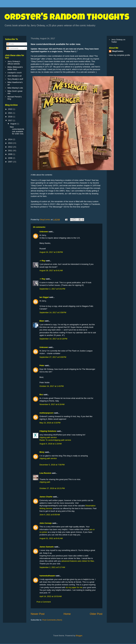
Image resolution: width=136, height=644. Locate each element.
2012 (10, 147)
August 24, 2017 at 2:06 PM (51, 252)
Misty (42, 452)
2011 (10, 151)
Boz (41, 395)
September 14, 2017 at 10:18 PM (53, 339)
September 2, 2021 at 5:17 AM (52, 567)
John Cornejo (46, 523)
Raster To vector (46, 440)
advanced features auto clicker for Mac (78, 561)
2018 (10, 117)
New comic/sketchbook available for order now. (17, 130)
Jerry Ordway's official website (14, 63)
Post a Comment (44, 602)
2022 (10, 109)
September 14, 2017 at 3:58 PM (53, 312)
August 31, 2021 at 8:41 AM (51, 538)
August (14, 124)
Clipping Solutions (48, 431)
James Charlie (46, 497)
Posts (10, 44)
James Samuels (47, 547)
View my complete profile (119, 55)
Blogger (79, 636)
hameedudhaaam (47, 576)
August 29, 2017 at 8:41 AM (51, 270)
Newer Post (38, 614)
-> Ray (42, 261)
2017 (10, 120)
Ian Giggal (44, 297)
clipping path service (48, 437)
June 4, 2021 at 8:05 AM (50, 515)
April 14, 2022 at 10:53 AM (51, 596)
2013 (10, 143)
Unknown (44, 232)
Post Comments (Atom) (52, 620)
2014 (10, 139)
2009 (10, 154)
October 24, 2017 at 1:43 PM (52, 386)
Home (67, 614)
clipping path (45, 482)
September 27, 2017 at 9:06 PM (53, 357)
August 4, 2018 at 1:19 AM (51, 444)
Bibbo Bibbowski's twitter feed (15, 68)
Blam (42, 321)
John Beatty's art (14, 76)
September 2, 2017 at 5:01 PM (52, 289)
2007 (10, 162)
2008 (10, 158)
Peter (42, 365)
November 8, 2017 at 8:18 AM (52, 404)
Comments (13, 48)
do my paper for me (74, 587)
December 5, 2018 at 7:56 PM (52, 465)
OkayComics (118, 51)
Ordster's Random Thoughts (67, 18)
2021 (10, 113)
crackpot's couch (14, 73)
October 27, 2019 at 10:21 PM (52, 488)
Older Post (96, 614)
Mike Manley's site (15, 88)
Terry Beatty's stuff (15, 79)
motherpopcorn (47, 413)
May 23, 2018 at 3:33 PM (50, 423)
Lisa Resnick (45, 473)
